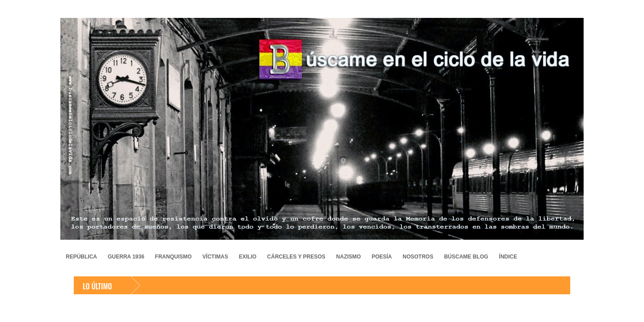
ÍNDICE (508, 257)
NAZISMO (349, 257)
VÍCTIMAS (215, 257)
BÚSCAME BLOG (466, 257)
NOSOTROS (418, 257)
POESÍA (382, 257)
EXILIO (248, 257)
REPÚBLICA (81, 257)
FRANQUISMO (174, 257)
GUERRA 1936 (126, 257)
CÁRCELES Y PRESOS (296, 257)
